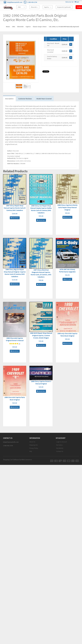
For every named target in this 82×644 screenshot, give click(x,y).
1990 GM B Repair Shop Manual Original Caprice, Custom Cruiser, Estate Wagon (41, 335)
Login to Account (62, 442)
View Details (15, 218)
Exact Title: (11, 153)
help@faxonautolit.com (15, 2)
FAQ (31, 451)
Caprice (28, 27)
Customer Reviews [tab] (25, 99)
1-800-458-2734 (32, 2)
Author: (10, 151)
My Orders (59, 445)
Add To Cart (67, 279)
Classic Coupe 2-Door (40, 27)
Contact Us (60, 451)
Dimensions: (11, 161)
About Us (32, 442)
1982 (13, 27)
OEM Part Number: (13, 164)
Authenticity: (11, 158)
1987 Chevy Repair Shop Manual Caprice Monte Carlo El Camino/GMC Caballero (15, 208)
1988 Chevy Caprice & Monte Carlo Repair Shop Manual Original (67, 207)
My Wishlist (60, 448)
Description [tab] (9, 99)
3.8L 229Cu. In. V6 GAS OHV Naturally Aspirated (64, 27)
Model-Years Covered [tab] (44, 99)
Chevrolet (20, 27)
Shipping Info (34, 445)
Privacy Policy (34, 448)
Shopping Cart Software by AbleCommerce (17, 460)
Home (8, 27)
